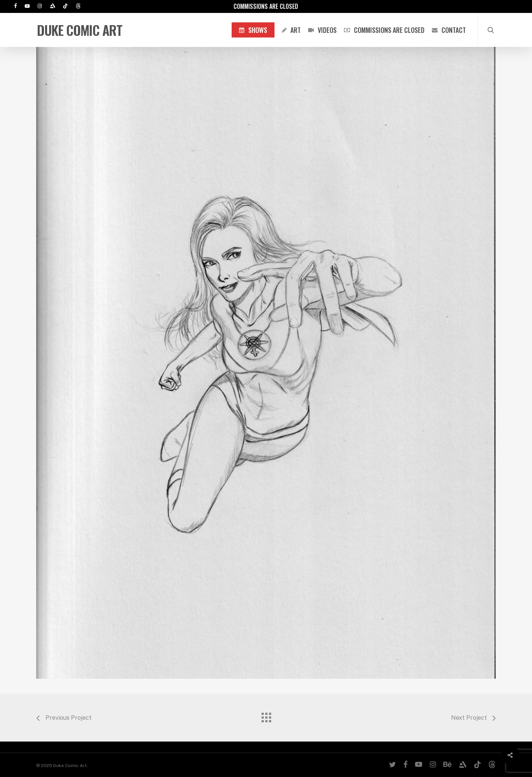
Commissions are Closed (266, 6)
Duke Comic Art (80, 30)
